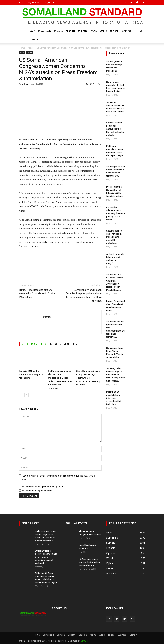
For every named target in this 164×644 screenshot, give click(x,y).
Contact (33, 39)
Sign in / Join (51, 2)
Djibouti (70, 31)
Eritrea (114, 31)
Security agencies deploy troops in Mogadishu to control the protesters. (115, 237)
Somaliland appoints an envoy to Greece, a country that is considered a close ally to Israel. (88, 378)
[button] (141, 31)
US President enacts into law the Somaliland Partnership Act (90, 562)
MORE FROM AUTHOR (64, 344)
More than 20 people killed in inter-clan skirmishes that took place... (114, 398)
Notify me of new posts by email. (38, 491)
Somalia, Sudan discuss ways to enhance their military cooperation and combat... (116, 375)
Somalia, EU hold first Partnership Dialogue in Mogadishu (31, 374)
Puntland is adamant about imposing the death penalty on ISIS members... (116, 214)
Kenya (94, 31)
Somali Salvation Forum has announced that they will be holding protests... (115, 129)
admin (25, 84)
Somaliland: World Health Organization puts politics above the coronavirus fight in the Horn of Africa (83, 295)
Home (32, 31)
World (103, 31)
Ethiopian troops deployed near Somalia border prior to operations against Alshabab (46, 557)
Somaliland (44, 31)
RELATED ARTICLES (34, 344)
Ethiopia (83, 31)
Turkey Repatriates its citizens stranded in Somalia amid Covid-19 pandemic (37, 293)
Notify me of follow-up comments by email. (43, 487)
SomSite (85, 641)
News (31, 48)
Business (126, 31)
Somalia (58, 31)
